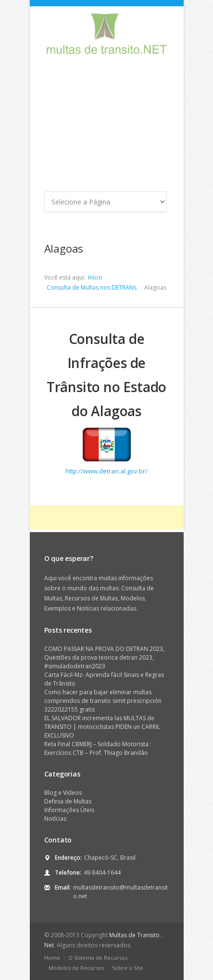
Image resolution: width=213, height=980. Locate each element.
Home (52, 958)
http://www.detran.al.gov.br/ (106, 471)
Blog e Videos (63, 793)
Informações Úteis (69, 810)
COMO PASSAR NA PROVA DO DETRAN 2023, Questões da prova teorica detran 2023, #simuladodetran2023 (104, 657)
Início (95, 277)
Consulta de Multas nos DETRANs (92, 287)
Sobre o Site (128, 968)
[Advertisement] (107, 127)
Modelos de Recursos (76, 968)
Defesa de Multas (68, 801)
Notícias (55, 819)
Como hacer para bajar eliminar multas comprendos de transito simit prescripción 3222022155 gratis (103, 701)
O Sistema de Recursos (98, 958)
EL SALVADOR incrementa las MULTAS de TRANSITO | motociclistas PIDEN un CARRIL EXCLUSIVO (102, 727)
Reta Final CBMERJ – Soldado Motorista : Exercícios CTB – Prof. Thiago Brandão (98, 748)
